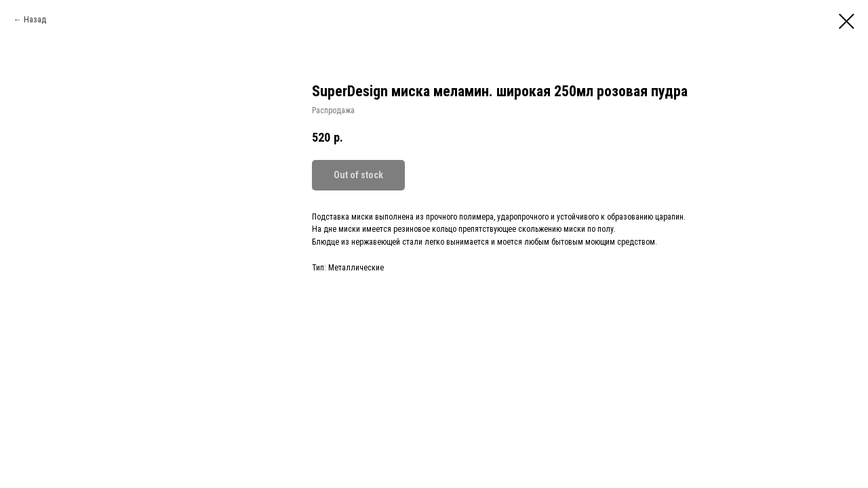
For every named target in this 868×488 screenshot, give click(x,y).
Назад (35, 20)
